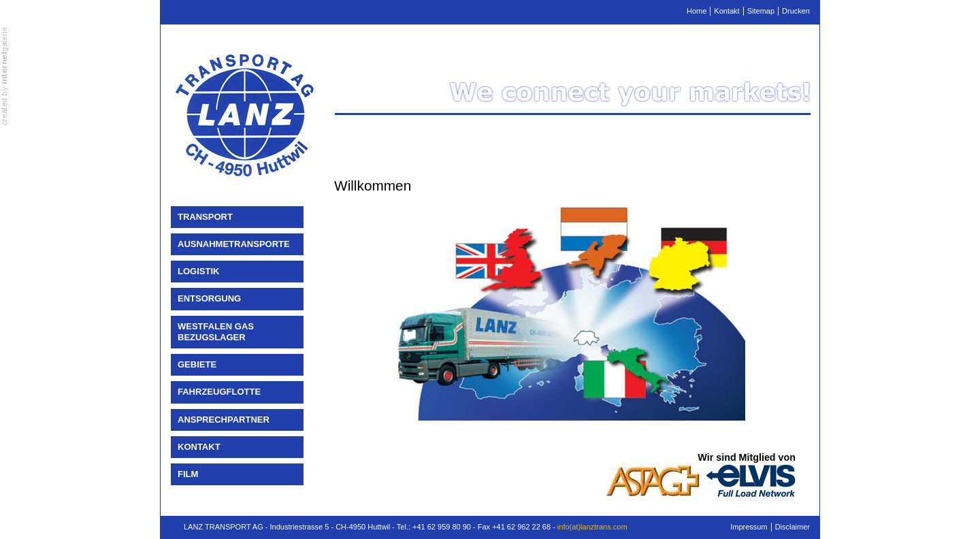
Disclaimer (793, 527)
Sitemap (761, 11)
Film (188, 474)
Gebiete (197, 364)
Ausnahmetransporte (234, 244)
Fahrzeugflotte (219, 392)
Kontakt (726, 11)
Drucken (796, 11)
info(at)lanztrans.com (592, 527)
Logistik (198, 271)
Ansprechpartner (224, 420)
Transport (205, 217)
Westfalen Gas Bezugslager (216, 332)
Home (697, 11)
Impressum (749, 527)
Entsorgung (209, 298)
